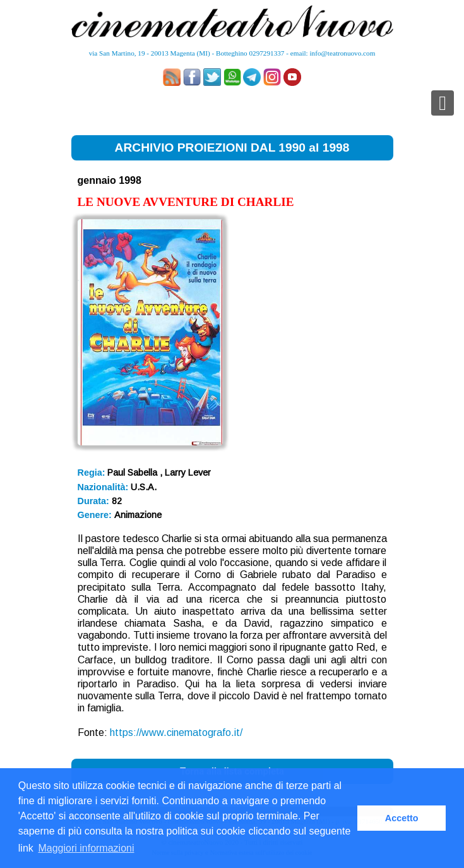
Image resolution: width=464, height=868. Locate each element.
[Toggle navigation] (443, 103)
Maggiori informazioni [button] (86, 848)
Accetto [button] (402, 818)
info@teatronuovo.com (343, 53)
